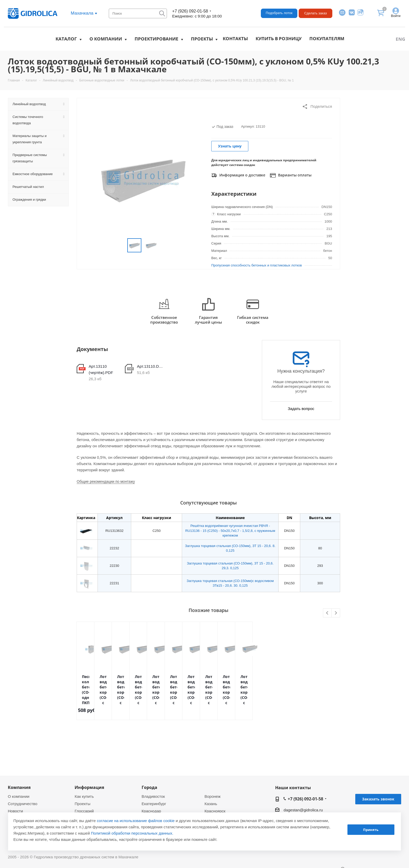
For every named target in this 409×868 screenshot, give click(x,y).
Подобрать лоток (279, 13)
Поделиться (317, 106)
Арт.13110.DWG (151, 366)
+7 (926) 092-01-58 (190, 11)
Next (336, 613)
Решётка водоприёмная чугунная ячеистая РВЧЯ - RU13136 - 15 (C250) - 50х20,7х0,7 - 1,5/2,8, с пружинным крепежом (230, 530)
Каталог (66, 39)
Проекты (202, 39)
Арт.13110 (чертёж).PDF (101, 369)
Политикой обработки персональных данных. (132, 833)
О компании (106, 39)
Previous (327, 613)
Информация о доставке (238, 175)
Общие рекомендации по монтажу (106, 481)
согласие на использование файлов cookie (136, 821)
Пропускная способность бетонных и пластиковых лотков (257, 265)
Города (149, 787)
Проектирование (157, 39)
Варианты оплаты (291, 175)
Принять (371, 830)
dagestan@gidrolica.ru (303, 810)
